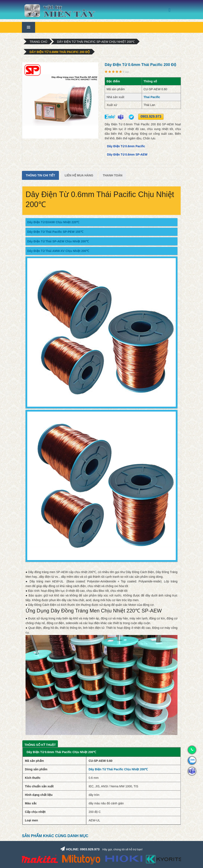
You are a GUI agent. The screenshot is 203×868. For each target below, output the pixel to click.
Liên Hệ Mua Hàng (79, 175)
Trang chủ (38, 42)
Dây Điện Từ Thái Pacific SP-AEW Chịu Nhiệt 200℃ (96, 42)
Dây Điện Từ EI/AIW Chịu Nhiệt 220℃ (53, 222)
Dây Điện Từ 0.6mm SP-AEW (127, 154)
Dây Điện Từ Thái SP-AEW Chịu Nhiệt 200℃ (58, 241)
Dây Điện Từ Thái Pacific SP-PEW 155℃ (55, 232)
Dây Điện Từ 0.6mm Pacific (126, 146)
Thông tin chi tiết (40, 175)
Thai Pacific (152, 97)
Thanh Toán (113, 175)
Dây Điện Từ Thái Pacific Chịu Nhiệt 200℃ (118, 769)
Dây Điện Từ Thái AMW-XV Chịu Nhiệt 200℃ (58, 251)
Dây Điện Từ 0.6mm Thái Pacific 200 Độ (60, 52)
